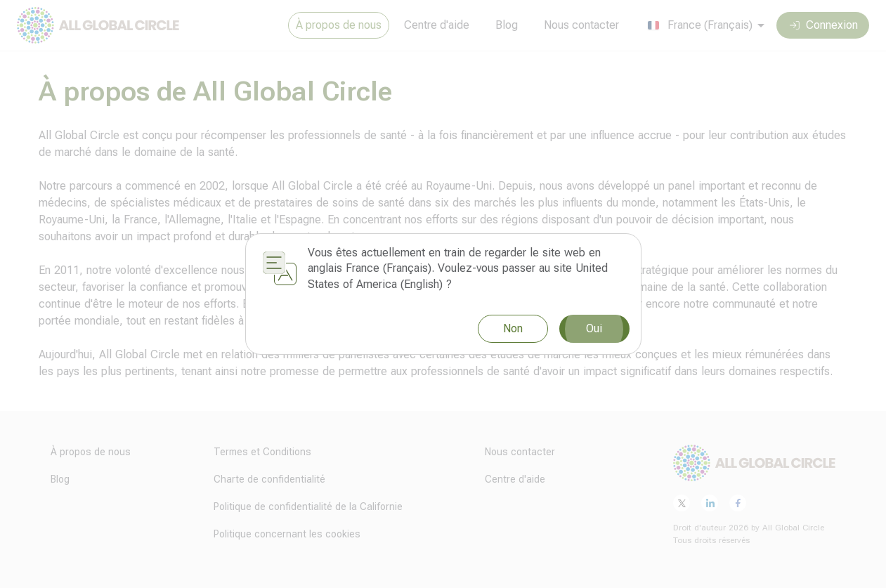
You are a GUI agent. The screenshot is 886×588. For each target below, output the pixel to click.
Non (513, 328)
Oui (594, 329)
